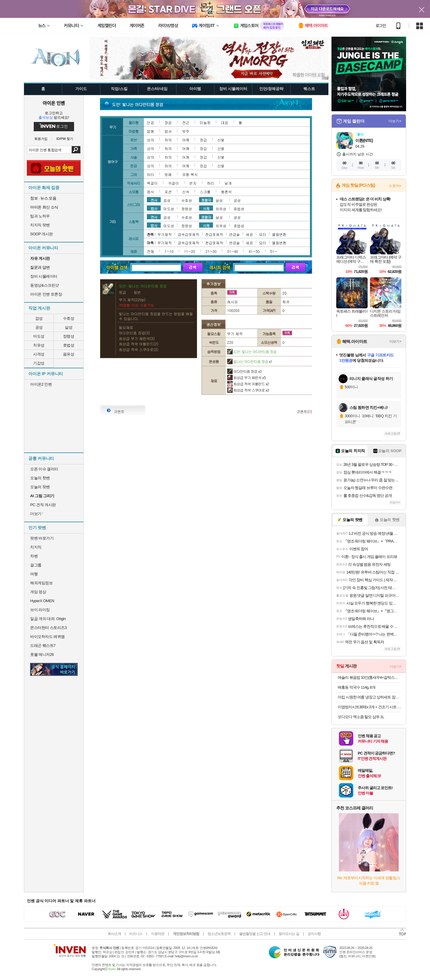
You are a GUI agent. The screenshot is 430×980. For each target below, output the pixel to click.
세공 (249, 234)
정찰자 (206, 200)
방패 (168, 174)
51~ (274, 251)
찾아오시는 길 (289, 934)
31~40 (232, 251)
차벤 (34, 556)
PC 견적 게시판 (43, 505)
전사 (154, 200)
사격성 (39, 354)
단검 (150, 122)
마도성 (39, 336)
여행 (34, 574)
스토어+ (395, 186)
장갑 (203, 140)
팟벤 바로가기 (42, 538)
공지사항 (314, 934)
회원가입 (41, 139)
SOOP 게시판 (42, 234)
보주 (186, 131)
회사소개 (114, 934)
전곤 (186, 122)
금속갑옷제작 (188, 234)
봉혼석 (226, 192)
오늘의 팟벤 (40, 487)
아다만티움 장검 (244, 371)
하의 (168, 140)
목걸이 (152, 183)
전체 (150, 251)
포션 (168, 192)
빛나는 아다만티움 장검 (250, 361)
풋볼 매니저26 (42, 654)
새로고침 (391, 433)
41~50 (254, 251)
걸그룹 (36, 565)
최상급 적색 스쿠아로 (248, 390)
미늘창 (205, 122)
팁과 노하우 (40, 216)
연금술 (234, 234)
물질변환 (279, 234)
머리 (150, 174)
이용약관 (158, 934)
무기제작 (165, 234)
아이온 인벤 (54, 103)
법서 (168, 131)
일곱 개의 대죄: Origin (48, 619)
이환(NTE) (364, 140)
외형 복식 (190, 174)
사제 (206, 208)
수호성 (69, 318)
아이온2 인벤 (41, 384)
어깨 (186, 140)
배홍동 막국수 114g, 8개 (357, 687)
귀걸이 (173, 183)
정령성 (69, 336)
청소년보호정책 (219, 934)
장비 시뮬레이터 (44, 276)
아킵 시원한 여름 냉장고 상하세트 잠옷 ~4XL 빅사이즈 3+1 (370, 697)
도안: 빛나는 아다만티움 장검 (252, 351)
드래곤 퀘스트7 (43, 646)
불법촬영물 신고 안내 (255, 934)
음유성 (69, 354)
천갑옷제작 (214, 234)
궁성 (39, 327)
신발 (221, 140)
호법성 (69, 345)
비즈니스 (136, 934)
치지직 (36, 547)
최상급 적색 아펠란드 (248, 384)
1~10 (169, 251)
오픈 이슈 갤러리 (44, 469)
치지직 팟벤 (40, 225)
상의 (150, 140)
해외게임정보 (41, 583)
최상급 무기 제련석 (247, 377)
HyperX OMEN (42, 601)
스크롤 (205, 192)
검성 (39, 318)
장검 (168, 122)
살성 (69, 327)
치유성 (39, 345)
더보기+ (395, 121)
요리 (262, 234)
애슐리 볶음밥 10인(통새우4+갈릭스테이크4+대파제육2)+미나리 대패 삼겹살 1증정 (370, 677)
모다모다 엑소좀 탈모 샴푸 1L (361, 717)
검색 (76, 150)
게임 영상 (38, 592)
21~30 (211, 251)
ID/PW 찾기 (65, 139)
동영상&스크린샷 (44, 285)
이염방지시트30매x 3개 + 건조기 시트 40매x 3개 (370, 707)
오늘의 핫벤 (40, 478)
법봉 (150, 131)
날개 (228, 183)
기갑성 (39, 363)
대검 (225, 122)
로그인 (381, 26)
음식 (150, 192)
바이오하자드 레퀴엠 (47, 637)
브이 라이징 (40, 610)
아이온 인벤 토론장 (46, 294)
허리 (211, 183)
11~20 (189, 251)
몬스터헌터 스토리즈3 (48, 628)
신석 (186, 192)
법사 (154, 208)
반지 (193, 183)
